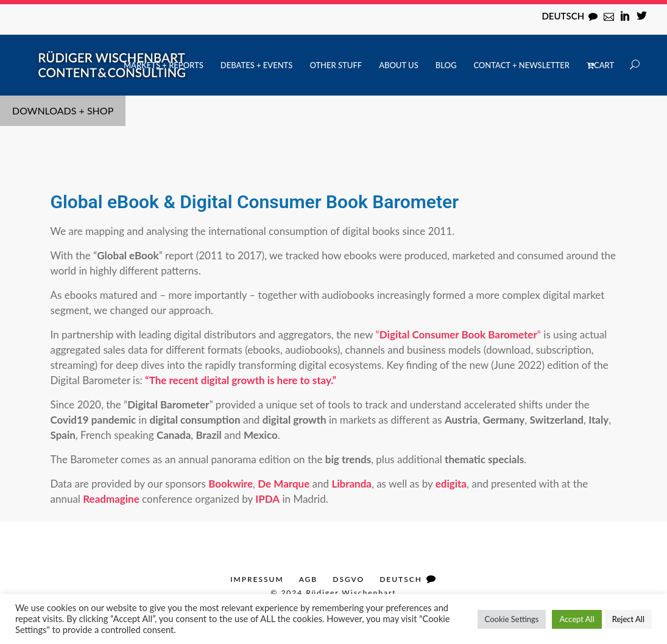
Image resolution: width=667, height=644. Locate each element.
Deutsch (563, 16)
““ (458, 334)
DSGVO (348, 579)
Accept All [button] (577, 619)
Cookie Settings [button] (512, 619)
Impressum (257, 579)
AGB (309, 579)
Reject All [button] (628, 619)
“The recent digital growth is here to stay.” (241, 380)
